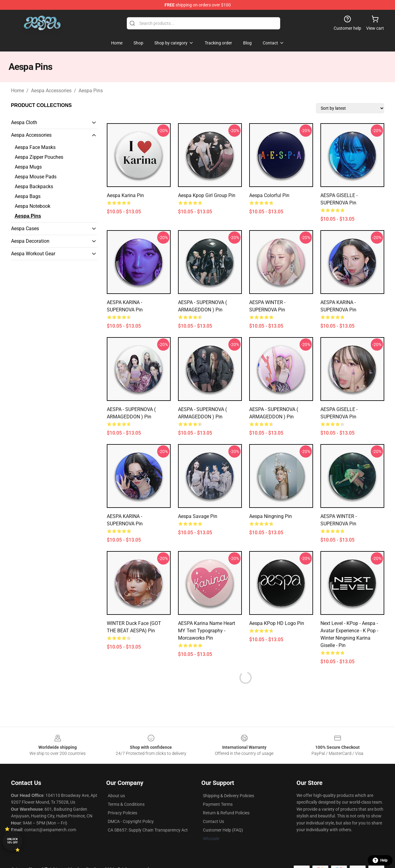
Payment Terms (218, 804)
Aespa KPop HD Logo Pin (277, 623)
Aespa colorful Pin (269, 195)
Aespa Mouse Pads (36, 177)
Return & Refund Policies (226, 813)
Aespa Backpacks (34, 187)
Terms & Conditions (126, 804)
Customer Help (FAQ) (223, 830)
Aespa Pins (91, 91)
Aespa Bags (28, 196)
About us (116, 796)
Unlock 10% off (12, 841)
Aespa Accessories (51, 91)
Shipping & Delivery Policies (228, 796)
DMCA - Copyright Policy (131, 821)
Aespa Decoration (30, 241)
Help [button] (380, 860)
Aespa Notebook (33, 206)
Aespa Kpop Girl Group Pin (207, 195)
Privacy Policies (122, 813)
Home (17, 91)
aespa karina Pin (125, 195)
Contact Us (213, 821)
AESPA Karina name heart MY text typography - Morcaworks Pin (207, 631)
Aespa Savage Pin (198, 516)
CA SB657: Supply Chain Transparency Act (148, 830)
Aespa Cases (25, 228)
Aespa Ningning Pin (271, 516)
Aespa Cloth (24, 122)
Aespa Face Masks (35, 147)
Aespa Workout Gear (33, 254)
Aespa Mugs (28, 167)
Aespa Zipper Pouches (39, 157)
